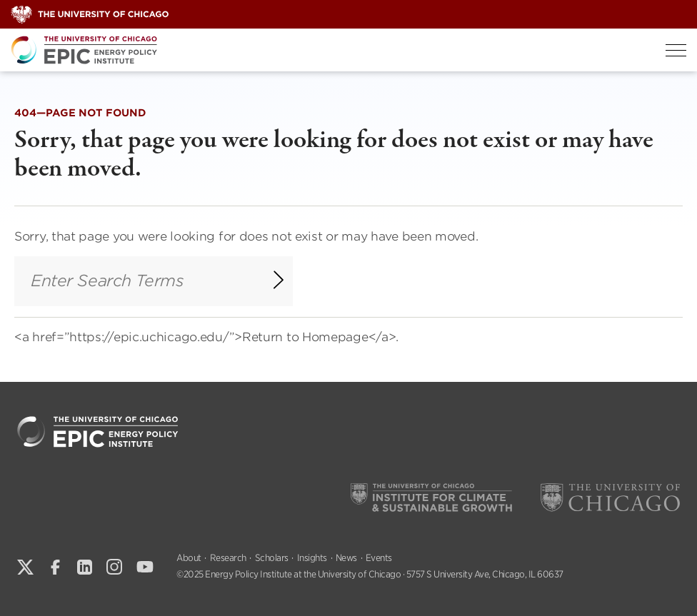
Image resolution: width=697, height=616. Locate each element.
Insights (312, 558)
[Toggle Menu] (676, 50)
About (189, 558)
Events (379, 558)
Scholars (272, 558)
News (346, 558)
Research (228, 558)
